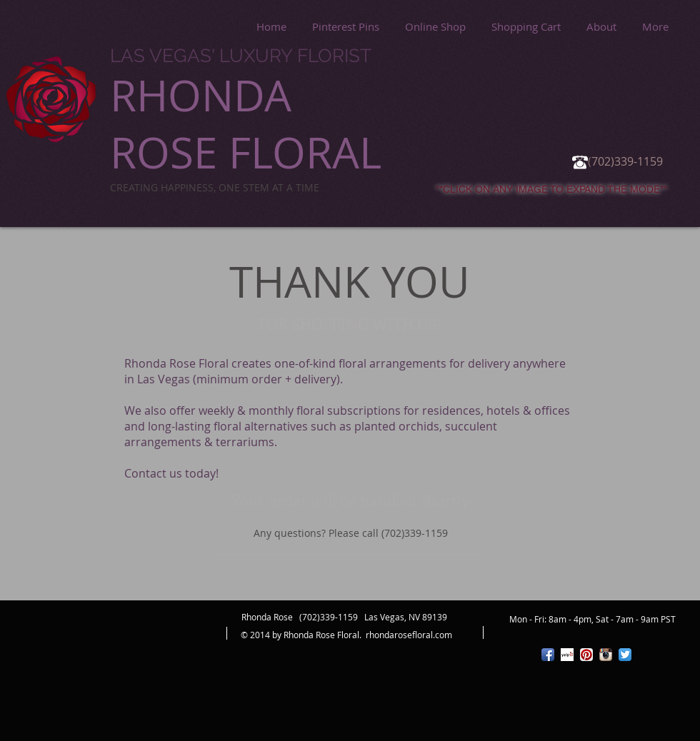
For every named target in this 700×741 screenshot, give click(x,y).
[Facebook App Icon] (548, 655)
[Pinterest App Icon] (586, 655)
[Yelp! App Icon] (567, 655)
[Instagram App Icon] (606, 655)
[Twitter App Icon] (625, 655)
